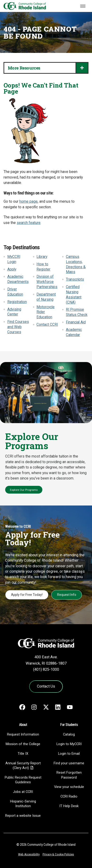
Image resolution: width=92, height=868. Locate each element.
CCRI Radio (69, 796)
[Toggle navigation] (83, 6)
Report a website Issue (23, 816)
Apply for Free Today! (27, 595)
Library (42, 257)
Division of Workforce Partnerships (47, 282)
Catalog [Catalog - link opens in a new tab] (69, 734)
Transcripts (75, 279)
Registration (17, 302)
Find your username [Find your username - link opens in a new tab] (69, 763)
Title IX (23, 754)
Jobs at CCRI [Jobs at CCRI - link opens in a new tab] (23, 792)
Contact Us (46, 686)
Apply (12, 269)
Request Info (67, 595)
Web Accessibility (29, 854)
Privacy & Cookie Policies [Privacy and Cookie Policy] (58, 854)
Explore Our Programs (24, 490)
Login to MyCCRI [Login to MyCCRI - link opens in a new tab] (69, 744)
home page (28, 201)
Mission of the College (23, 744)
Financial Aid (76, 322)
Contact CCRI (47, 325)
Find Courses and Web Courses (18, 327)
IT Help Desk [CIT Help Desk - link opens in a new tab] (69, 806)
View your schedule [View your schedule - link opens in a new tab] (69, 787)
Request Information (23, 734)
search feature (29, 223)
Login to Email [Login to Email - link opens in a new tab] (69, 754)
